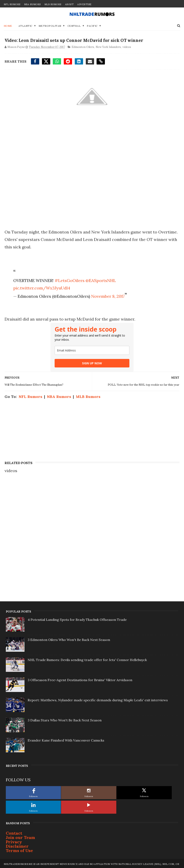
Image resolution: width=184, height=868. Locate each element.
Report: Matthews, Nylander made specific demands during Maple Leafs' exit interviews (98, 699)
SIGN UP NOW (92, 362)
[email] (92, 349)
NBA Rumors (32, 4)
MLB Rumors (53, 4)
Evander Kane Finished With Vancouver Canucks (66, 739)
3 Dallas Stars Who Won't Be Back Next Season (65, 719)
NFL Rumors (12, 4)
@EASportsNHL (100, 279)
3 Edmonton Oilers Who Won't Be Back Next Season (69, 638)
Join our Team (20, 836)
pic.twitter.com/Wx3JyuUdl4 (41, 287)
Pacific (92, 23)
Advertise (84, 4)
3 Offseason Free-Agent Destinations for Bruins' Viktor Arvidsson (80, 679)
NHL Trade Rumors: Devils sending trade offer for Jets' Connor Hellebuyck (87, 659)
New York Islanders (107, 46)
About (69, 4)
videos (126, 46)
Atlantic (25, 23)
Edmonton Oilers (82, 46)
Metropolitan (50, 23)
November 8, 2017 (107, 295)
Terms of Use (19, 849)
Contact (14, 832)
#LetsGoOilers (69, 279)
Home (8, 23)
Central (74, 23)
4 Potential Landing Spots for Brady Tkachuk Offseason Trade (77, 618)
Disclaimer (17, 845)
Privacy (14, 841)
